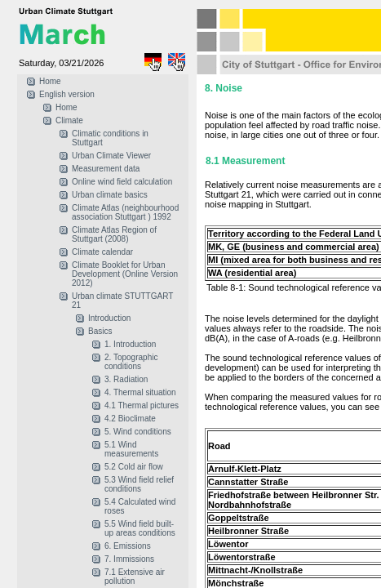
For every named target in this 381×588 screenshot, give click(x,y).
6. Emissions (128, 546)
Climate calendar (102, 252)
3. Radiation (126, 379)
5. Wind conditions (138, 432)
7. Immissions (129, 559)
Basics (100, 331)
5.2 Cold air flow (134, 467)
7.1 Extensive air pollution (135, 577)
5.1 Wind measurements (131, 449)
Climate (69, 120)
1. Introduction (130, 344)
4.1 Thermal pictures (142, 405)
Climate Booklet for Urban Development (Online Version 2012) (125, 274)
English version (67, 94)
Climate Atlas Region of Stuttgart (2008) (114, 234)
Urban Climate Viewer (111, 156)
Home (50, 81)
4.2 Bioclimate (130, 419)
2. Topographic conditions (131, 362)
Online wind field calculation (122, 182)
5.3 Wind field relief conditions (139, 484)
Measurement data (106, 169)
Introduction (109, 318)
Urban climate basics (110, 195)
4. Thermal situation (140, 392)
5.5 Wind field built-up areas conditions (140, 528)
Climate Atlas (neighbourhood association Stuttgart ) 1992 (125, 212)
